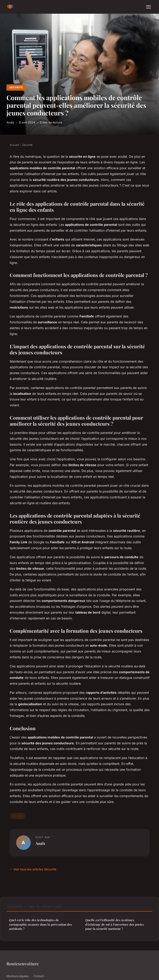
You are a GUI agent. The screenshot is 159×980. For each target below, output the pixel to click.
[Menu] (148, 7)
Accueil (14, 145)
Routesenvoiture (23, 963)
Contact (39, 976)
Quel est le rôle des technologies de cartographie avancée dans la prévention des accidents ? (41, 924)
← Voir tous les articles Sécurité (33, 869)
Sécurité (16, 87)
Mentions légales (18, 976)
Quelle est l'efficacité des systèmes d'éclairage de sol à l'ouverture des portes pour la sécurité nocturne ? (115, 924)
